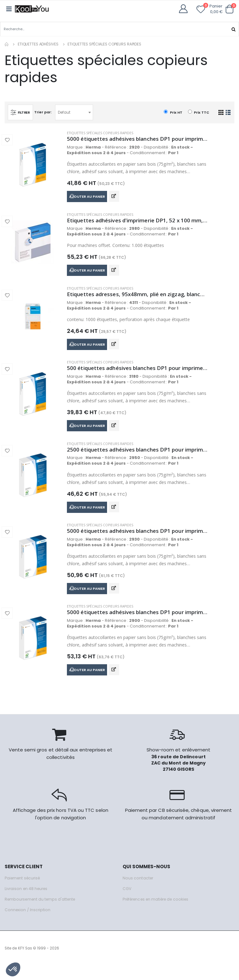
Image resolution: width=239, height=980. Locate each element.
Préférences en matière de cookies (159, 914)
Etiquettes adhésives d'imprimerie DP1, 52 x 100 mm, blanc (137, 222)
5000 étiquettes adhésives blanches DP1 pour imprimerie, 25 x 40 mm (137, 542)
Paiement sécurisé (24, 892)
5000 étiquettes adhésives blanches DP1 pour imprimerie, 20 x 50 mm (137, 625)
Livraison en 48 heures (27, 903)
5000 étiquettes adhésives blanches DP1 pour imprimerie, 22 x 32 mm (137, 139)
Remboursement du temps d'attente (42, 914)
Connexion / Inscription (28, 924)
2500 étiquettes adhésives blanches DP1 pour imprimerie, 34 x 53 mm (137, 458)
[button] (229, 9)
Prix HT (173, 112)
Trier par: (45, 112)
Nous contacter (138, 892)
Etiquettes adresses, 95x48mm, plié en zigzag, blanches (137, 298)
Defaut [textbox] (66, 112)
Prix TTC (199, 112)
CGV (127, 903)
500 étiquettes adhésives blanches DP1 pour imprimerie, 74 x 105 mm (137, 374)
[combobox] (76, 112)
